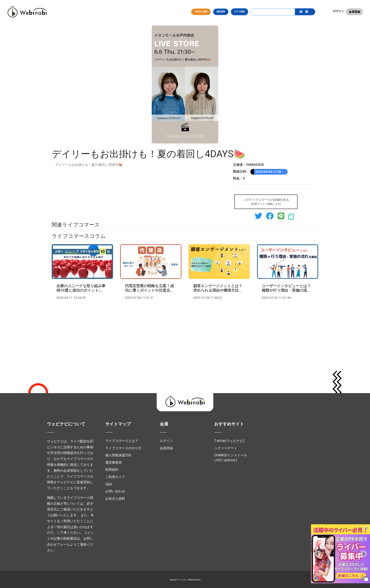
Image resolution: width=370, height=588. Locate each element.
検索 (305, 12)
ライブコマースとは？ (122, 441)
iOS (219, 460)
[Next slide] (363, 554)
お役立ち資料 (201, 12)
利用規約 (112, 470)
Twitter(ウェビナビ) (229, 441)
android (230, 460)
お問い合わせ (115, 491)
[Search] (273, 12)
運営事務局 (114, 462)
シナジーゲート (226, 448)
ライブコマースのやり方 (123, 448)
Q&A (109, 484)
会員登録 (354, 12)
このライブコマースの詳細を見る (266, 202)
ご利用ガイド (115, 477)
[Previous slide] (318, 554)
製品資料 (221, 12)
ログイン (339, 11)
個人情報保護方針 (118, 455)
